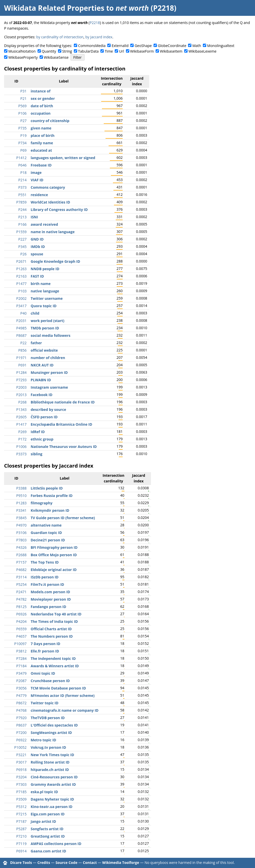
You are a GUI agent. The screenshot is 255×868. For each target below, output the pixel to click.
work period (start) (48, 321)
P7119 (21, 844)
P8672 (21, 703)
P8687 (21, 335)
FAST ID (37, 276)
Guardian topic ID (46, 533)
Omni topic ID (43, 673)
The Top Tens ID (45, 562)
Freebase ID (41, 165)
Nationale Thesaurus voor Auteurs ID (64, 447)
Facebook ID (42, 395)
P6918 (21, 770)
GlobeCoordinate (172, 46)
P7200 (21, 733)
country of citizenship (50, 121)
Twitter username (47, 298)
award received (44, 224)
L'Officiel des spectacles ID (54, 725)
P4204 (21, 621)
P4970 (21, 525)
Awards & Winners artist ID (55, 666)
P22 (24, 343)
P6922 (21, 740)
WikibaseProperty (23, 57)
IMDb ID (38, 247)
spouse (37, 254)
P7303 (21, 784)
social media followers (51, 335)
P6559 (21, 629)
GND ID (37, 239)
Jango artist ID (43, 821)
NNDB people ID (45, 269)
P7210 (21, 836)
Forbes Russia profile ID (52, 496)
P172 (22, 439)
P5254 (21, 584)
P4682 (21, 570)
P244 (22, 210)
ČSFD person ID (44, 417)
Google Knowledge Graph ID (55, 261)
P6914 (21, 851)
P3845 (21, 518)
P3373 (21, 454)
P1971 (21, 358)
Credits (44, 863)
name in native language (53, 232)
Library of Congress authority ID (59, 210)
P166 (22, 224)
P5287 (21, 829)
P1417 (21, 424)
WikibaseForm (142, 51)
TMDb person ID (45, 328)
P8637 (21, 725)
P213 (22, 217)
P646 (22, 165)
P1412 (21, 158)
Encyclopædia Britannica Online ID (61, 424)
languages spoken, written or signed (63, 158)
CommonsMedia (92, 46)
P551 (22, 195)
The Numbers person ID (52, 636)
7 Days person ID (45, 644)
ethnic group (42, 439)
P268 (22, 402)
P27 (24, 121)
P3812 (21, 651)
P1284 (21, 372)
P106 (22, 113)
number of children (48, 358)
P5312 (21, 807)
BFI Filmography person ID (54, 547)
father (36, 343)
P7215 (21, 814)
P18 (24, 173)
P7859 (21, 202)
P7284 (21, 658)
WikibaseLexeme (202, 51)
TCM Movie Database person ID (58, 688)
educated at (41, 150)
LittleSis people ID (47, 488)
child (35, 313)
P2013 (21, 395)
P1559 (21, 232)
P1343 (21, 409)
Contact (90, 863)
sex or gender (43, 98)
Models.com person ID (50, 592)
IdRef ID (38, 432)
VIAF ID (37, 180)
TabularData (88, 51)
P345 (22, 247)
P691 (22, 365)
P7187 (21, 821)
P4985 (21, 328)
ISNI (34, 217)
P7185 (21, 792)
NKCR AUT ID (42, 365)
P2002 (21, 298)
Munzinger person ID (49, 372)
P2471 (21, 592)
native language (45, 291)
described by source (48, 409)
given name (41, 128)
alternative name (46, 525)
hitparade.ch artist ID (50, 770)
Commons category (48, 187)
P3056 (21, 688)
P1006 (21, 447)
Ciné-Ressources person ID (54, 777)
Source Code (66, 863)
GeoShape (143, 46)
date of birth (42, 106)
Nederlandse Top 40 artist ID (56, 614)
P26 (24, 254)
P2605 (21, 417)
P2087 (21, 681)
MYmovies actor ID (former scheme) (63, 695)
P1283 (21, 503)
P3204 (21, 777)
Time (109, 51)
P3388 (21, 488)
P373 (22, 187)
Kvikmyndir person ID (50, 510)
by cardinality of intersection (60, 37)
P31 (24, 91)
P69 (24, 150)
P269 (22, 432)
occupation (41, 113)
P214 (22, 180)
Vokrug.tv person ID (48, 747)
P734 (22, 143)
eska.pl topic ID (44, 792)
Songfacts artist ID (47, 829)
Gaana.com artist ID (48, 851)
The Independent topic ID (53, 658)
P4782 (21, 599)
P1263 (21, 269)
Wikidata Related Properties (54, 8)
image (36, 173)
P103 (22, 291)
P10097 (20, 644)
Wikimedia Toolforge (121, 863)
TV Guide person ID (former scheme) (63, 518)
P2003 (21, 387)
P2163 (21, 276)
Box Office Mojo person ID (54, 555)
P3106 (21, 533)
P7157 (21, 562)
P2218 (95, 23)
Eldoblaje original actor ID (54, 570)
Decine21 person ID (48, 540)
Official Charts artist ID (51, 629)
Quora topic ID (44, 306)
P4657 (21, 636)
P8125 (21, 607)
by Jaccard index (99, 37)
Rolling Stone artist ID (50, 762)
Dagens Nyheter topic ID (52, 799)
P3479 (21, 673)
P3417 (21, 306)
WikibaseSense (56, 57)
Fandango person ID (48, 607)
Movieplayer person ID (51, 599)
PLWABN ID (41, 380)
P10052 (20, 747)
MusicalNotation (22, 51)
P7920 (21, 718)
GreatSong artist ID (48, 836)
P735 (22, 128)
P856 (22, 350)
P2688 (21, 555)
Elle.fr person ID (45, 651)
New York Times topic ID (52, 755)
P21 (24, 98)
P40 (24, 313)
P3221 (21, 755)
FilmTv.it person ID (47, 584)
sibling (37, 454)
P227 (22, 239)
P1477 (21, 284)
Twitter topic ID (45, 703)
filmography (42, 503)
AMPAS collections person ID (56, 844)
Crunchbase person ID (50, 681)
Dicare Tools (21, 863)
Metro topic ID (43, 740)
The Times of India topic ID (54, 621)
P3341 (21, 510)
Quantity (49, 51)
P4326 (21, 547)
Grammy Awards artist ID (53, 784)
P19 (24, 135)
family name (42, 143)
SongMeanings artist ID (51, 733)
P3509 (21, 799)
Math (197, 46)
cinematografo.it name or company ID (65, 710)
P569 (22, 106)
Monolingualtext (221, 46)
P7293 (21, 380)
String (67, 51)
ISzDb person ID (45, 577)
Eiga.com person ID (48, 814)
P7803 (21, 540)
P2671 (21, 261)
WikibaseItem (171, 51)
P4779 (21, 695)
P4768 (21, 710)
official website (44, 350)
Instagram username (49, 387)
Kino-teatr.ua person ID (51, 807)
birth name (41, 284)
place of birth (43, 135)
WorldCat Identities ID (50, 202)
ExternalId (120, 46)
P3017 (21, 762)
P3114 (21, 577)
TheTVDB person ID (48, 718)
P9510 (21, 496)
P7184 (21, 666)
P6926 (21, 614)
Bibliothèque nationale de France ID (63, 402)
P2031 (21, 321)
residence (39, 195)
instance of (40, 91)
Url (121, 51)
